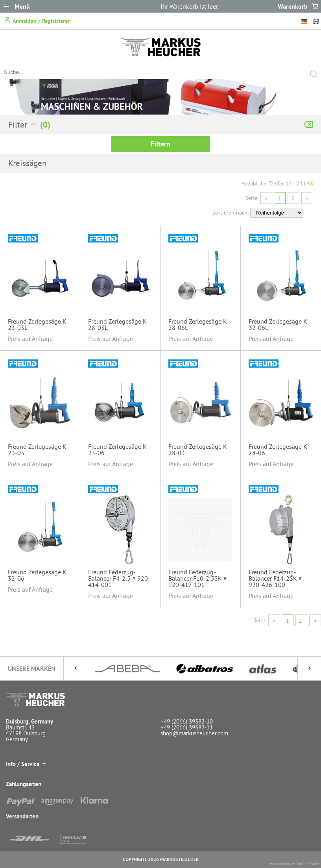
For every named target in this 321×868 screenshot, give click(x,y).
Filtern (160, 144)
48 (310, 183)
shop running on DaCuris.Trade (294, 864)
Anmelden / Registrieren (37, 20)
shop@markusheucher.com (194, 733)
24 (299, 183)
